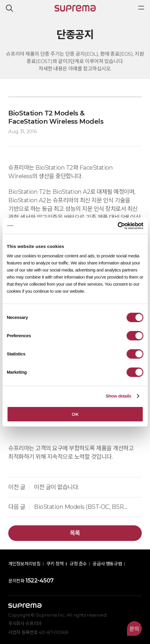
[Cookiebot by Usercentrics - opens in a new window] (117, 226)
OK (75, 414)
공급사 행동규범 (107, 564)
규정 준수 (78, 564)
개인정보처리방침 (24, 564)
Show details (118, 396)
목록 (75, 533)
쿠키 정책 (55, 564)
